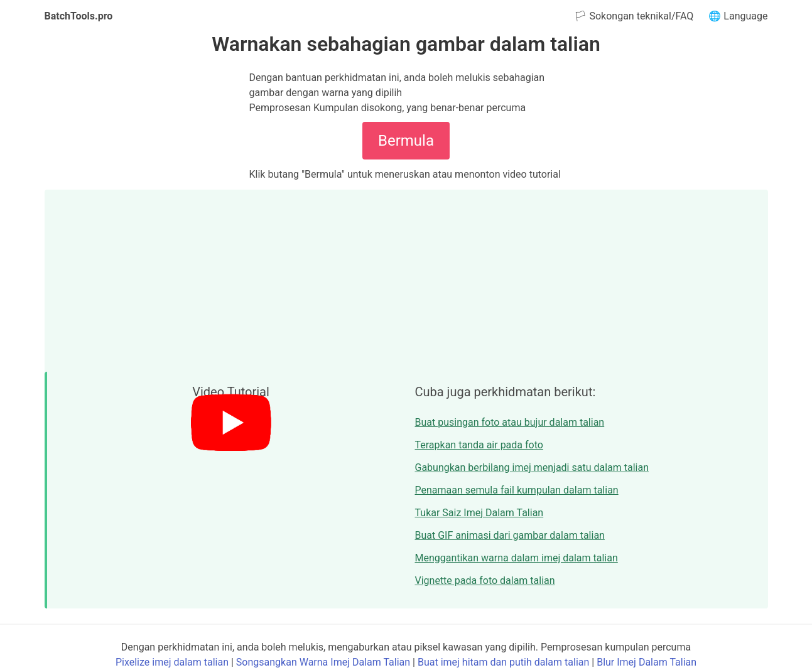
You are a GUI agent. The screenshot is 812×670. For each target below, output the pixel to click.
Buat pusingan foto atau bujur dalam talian (510, 422)
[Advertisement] (406, 278)
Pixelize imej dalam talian (172, 662)
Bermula (406, 141)
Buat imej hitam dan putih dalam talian (503, 662)
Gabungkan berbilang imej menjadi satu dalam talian (532, 467)
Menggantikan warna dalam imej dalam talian (517, 558)
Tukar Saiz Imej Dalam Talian (479, 513)
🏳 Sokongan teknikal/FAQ (634, 16)
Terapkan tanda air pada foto (479, 445)
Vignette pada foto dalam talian (485, 581)
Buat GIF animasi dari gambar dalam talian (510, 535)
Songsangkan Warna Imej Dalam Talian (323, 662)
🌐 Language (738, 16)
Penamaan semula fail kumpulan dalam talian (517, 490)
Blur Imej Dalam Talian (647, 662)
